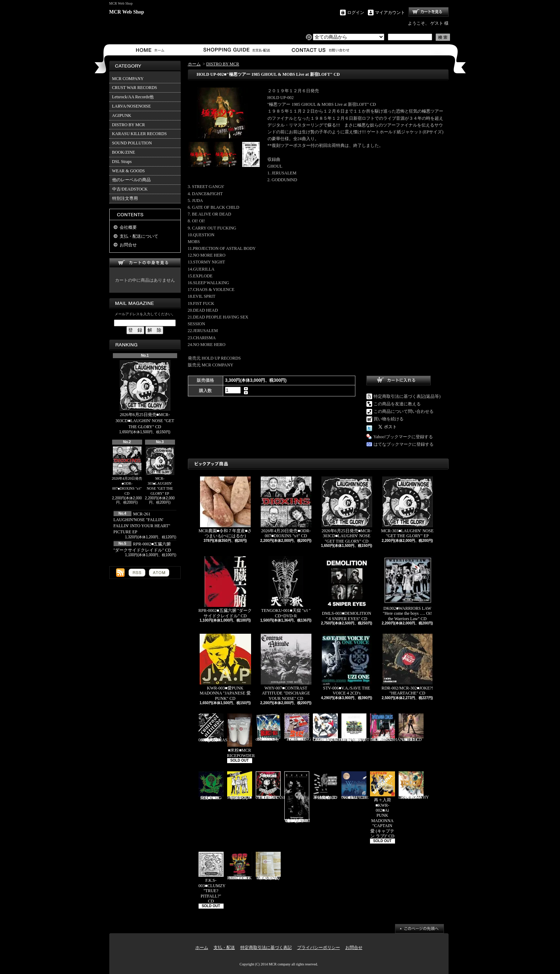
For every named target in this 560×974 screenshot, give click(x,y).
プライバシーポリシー (319, 948)
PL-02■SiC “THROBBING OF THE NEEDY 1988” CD (298, 728)
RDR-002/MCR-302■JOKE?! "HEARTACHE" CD (407, 665)
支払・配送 (224, 948)
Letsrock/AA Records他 (133, 97)
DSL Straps (122, 162)
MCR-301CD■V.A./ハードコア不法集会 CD (325, 786)
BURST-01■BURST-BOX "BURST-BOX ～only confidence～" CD (268, 728)
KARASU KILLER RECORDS (139, 134)
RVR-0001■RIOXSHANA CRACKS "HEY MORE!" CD (388, 728)
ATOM (159, 573)
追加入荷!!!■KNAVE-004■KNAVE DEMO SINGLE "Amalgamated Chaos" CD (297, 797)
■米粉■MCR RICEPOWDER (241, 736)
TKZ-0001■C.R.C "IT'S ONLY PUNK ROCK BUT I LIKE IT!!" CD (240, 866)
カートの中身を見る (145, 263)
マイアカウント (390, 13)
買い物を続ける (389, 419)
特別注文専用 (125, 198)
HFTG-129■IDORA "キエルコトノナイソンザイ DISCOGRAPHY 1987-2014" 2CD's (414, 785)
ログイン (356, 13)
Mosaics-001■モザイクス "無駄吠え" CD (240, 786)
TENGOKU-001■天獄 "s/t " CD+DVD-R (286, 587)
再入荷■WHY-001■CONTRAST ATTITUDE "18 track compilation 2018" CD (214, 728)
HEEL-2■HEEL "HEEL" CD (411, 728)
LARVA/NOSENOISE (132, 106)
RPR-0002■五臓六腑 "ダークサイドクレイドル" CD (225, 587)
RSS (137, 573)
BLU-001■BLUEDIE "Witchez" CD (355, 786)
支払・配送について (236, 50)
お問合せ (321, 50)
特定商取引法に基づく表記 (266, 948)
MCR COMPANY (128, 79)
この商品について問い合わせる (404, 411)
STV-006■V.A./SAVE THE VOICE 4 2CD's (347, 665)
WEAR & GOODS (129, 171)
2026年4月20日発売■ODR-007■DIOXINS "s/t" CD (127, 471)
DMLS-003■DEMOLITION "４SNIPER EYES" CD (347, 589)
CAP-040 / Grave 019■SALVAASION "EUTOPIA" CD (273, 786)
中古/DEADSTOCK (130, 189)
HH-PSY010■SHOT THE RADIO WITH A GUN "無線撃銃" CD (356, 728)
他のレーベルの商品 (131, 180)
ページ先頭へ (419, 929)
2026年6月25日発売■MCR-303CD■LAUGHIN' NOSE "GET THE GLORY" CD (145, 395)
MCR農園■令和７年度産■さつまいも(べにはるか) (225, 507)
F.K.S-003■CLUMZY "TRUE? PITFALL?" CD (212, 878)
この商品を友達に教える (397, 404)
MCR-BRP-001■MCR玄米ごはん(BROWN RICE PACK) (268, 866)
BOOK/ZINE (124, 152)
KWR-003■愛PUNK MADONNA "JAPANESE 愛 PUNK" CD (225, 667)
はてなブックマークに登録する (404, 444)
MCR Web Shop (127, 12)
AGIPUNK (122, 115)
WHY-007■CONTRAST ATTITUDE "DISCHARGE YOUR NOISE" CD (286, 667)
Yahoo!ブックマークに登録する (403, 437)
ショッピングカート (429, 12)
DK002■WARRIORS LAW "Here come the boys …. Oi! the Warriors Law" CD (407, 589)
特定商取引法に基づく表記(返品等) (407, 396)
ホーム (152, 50)
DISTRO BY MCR (129, 125)
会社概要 (128, 227)
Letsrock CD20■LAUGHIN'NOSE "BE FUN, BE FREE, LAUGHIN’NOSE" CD (335, 728)
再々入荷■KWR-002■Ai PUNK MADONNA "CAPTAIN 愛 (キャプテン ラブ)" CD (382, 805)
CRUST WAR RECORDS (135, 88)
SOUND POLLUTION (132, 143)
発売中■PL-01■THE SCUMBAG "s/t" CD (211, 786)
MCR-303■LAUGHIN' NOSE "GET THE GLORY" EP (160, 471)
